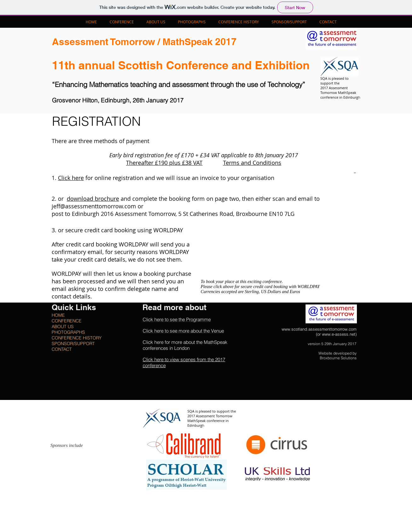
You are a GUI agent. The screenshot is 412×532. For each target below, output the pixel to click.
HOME (58, 315)
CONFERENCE (67, 321)
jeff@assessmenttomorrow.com (94, 206)
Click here (71, 178)
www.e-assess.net (339, 334)
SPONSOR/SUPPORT (73, 344)
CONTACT (62, 349)
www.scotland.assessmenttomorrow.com (319, 329)
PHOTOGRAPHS (68, 332)
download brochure (93, 199)
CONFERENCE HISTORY (77, 338)
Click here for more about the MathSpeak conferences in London (185, 345)
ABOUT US (63, 327)
